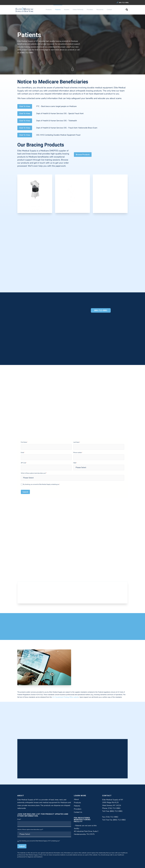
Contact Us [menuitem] (78, 812)
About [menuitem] (76, 799)
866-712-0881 (123, 3)
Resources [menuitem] (100, 10)
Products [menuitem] (49, 10)
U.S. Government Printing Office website (66, 697)
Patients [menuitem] (58, 10)
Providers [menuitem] (90, 10)
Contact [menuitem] (109, 10)
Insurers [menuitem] (67, 10)
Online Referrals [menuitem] (78, 10)
